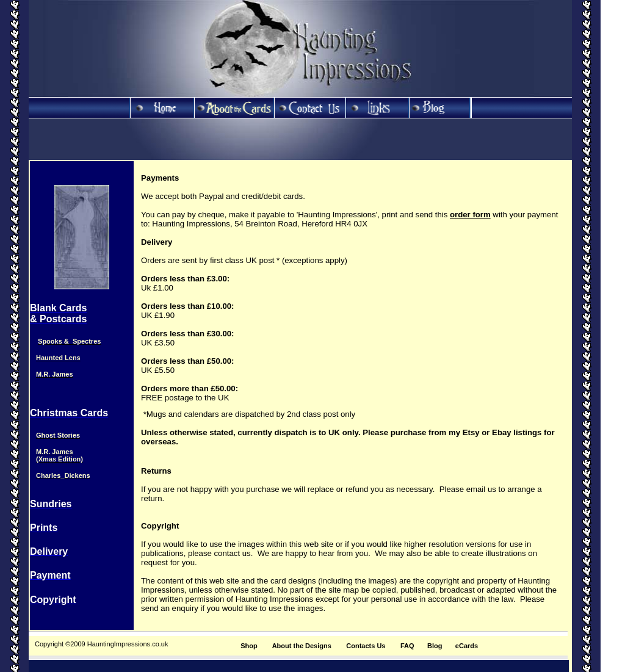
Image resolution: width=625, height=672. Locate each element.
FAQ (407, 646)
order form (470, 215)
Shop (249, 646)
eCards (467, 646)
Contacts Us (366, 646)
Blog (435, 646)
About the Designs (302, 646)
